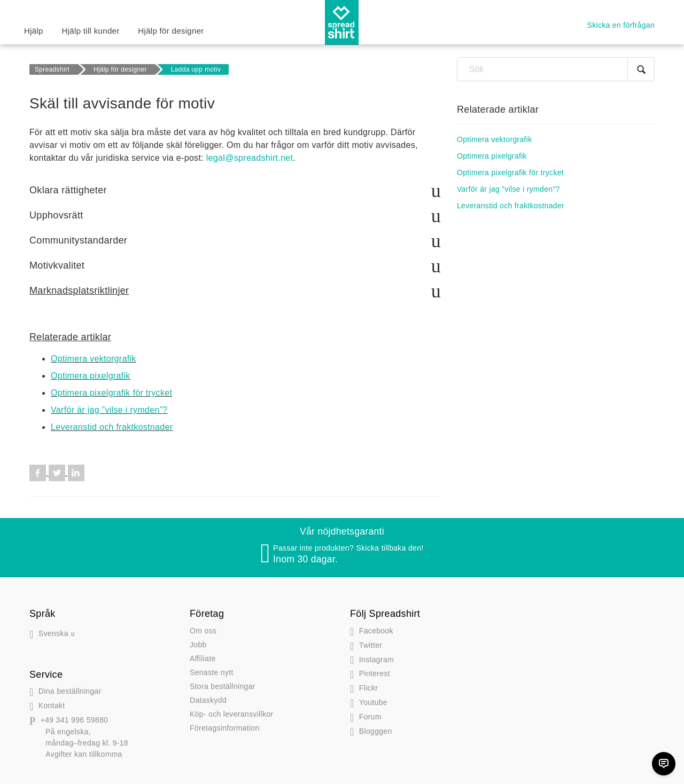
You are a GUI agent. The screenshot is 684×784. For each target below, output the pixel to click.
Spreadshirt (52, 69)
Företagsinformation (225, 728)
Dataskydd (208, 700)
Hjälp (34, 31)
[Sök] (556, 69)
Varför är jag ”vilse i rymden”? (109, 410)
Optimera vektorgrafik (94, 359)
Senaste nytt (212, 672)
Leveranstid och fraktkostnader (112, 427)
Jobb (198, 645)
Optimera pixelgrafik (91, 376)
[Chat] (664, 764)
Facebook (38, 473)
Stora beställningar (223, 686)
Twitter (57, 473)
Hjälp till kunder (91, 31)
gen (371, 731)
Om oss (203, 631)
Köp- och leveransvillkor (231, 714)
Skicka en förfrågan (621, 25)
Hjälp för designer (171, 31)
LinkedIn (76, 473)
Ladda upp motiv (196, 69)
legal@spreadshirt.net (250, 158)
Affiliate (203, 658)
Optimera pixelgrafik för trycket (111, 393)
